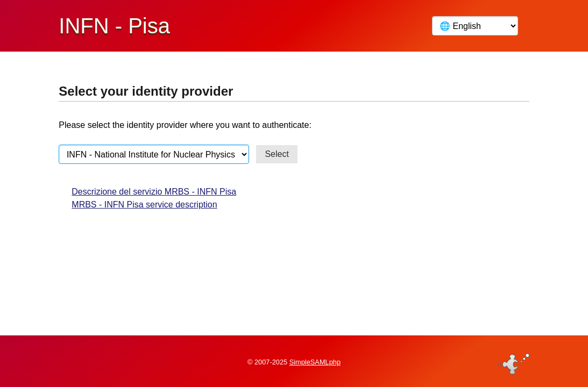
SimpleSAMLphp (315, 362)
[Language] (475, 26)
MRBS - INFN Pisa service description (144, 205)
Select (277, 154)
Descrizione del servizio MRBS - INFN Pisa (154, 192)
